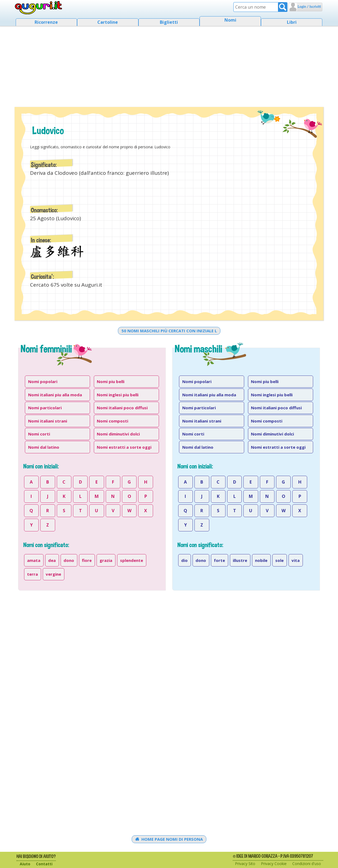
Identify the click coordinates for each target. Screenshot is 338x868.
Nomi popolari (43, 381)
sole (279, 560)
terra (32, 574)
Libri (292, 22)
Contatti (44, 864)
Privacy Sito (245, 864)
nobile (261, 560)
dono (69, 560)
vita (296, 560)
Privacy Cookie (274, 864)
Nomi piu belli (111, 381)
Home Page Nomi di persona (169, 839)
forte (219, 560)
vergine (53, 574)
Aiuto (25, 864)
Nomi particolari (45, 408)
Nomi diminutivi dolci (118, 434)
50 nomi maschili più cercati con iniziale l (169, 331)
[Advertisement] (169, 65)
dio (184, 560)
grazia (106, 560)
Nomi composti (112, 421)
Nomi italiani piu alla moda (55, 395)
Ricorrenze (46, 22)
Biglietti (169, 22)
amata (34, 560)
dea (52, 560)
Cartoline (108, 22)
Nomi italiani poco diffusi (122, 408)
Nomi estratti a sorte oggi (124, 447)
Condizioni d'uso (307, 864)
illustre (240, 560)
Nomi (230, 20)
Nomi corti (39, 434)
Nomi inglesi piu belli (118, 395)
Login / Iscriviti (309, 6)
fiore (87, 560)
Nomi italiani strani (48, 421)
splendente (132, 560)
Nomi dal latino (44, 447)
